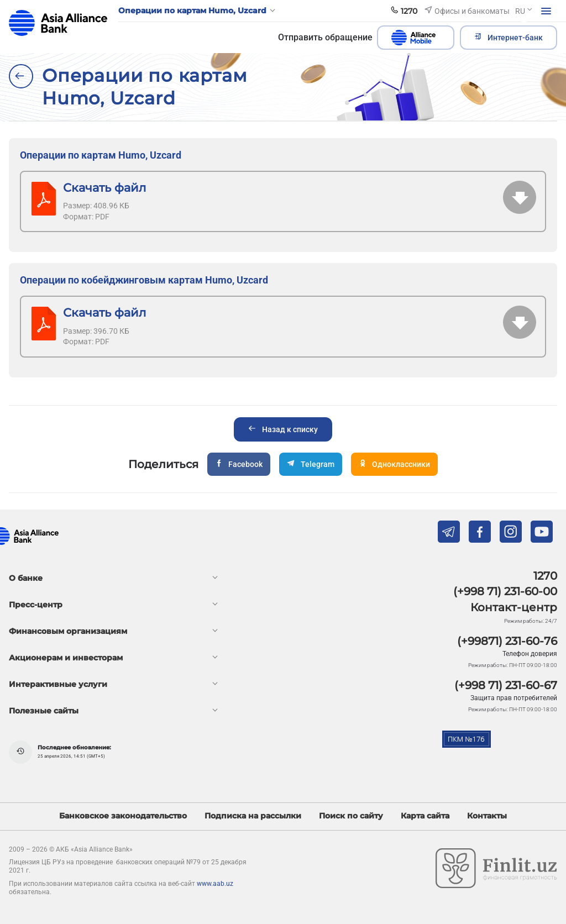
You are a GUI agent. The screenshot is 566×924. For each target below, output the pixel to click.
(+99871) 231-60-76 (507, 641)
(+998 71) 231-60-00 (505, 591)
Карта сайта (425, 816)
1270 (545, 576)
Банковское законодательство (123, 816)
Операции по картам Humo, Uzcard (101, 155)
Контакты (487, 816)
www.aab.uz (215, 884)
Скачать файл (104, 188)
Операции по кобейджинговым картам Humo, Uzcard (144, 280)
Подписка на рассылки (253, 816)
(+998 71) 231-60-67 (506, 685)
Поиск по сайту (351, 816)
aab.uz (58, 23)
